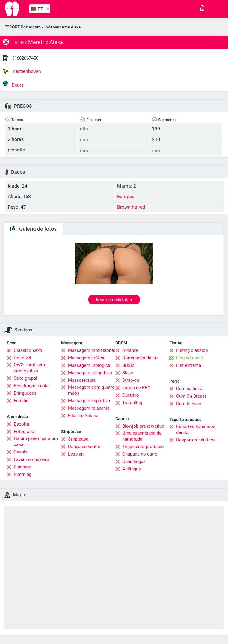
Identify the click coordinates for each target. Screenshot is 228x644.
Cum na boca (189, 389)
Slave (128, 373)
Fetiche (21, 401)
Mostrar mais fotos (114, 300)
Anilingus (132, 469)
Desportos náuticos (196, 440)
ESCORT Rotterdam (23, 27)
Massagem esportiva (89, 401)
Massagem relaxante (89, 408)
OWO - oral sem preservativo (29, 368)
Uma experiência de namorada (142, 436)
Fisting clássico (192, 350)
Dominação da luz (140, 358)
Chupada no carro (140, 454)
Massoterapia (82, 380)
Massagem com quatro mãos (91, 390)
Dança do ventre (84, 447)
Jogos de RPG (136, 388)
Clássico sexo (28, 350)
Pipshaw (22, 467)
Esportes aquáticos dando (196, 429)
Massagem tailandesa (90, 373)
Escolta (21, 424)
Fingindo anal (190, 358)
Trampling (132, 403)
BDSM (128, 365)
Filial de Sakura (83, 416)
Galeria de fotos (34, 229)
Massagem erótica (87, 358)
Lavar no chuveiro (31, 459)
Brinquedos (25, 393)
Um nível (22, 358)
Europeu (126, 196)
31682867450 (25, 58)
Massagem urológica (89, 365)
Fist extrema (189, 365)
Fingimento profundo (143, 447)
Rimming (23, 474)
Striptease (78, 439)
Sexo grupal (25, 378)
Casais (21, 452)
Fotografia (24, 432)
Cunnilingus (134, 461)
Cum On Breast (191, 396)
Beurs (13, 84)
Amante (130, 350)
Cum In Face (189, 404)
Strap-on (131, 380)
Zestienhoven (22, 71)
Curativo (131, 395)
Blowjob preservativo (143, 426)
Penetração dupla (31, 386)
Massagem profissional (92, 350)
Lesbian (76, 454)
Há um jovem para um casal (36, 441)
